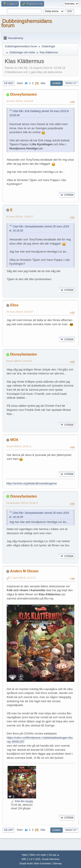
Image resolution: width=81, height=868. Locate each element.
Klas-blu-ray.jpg (22, 801)
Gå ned (9, 83)
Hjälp (25, 855)
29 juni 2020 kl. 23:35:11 (19, 446)
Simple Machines (51, 859)
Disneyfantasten (23, 94)
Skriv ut (71, 83)
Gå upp (8, 830)
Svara (56, 83)
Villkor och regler (38, 855)
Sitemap (57, 863)
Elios (14, 305)
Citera (67, 195)
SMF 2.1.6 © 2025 (31, 859)
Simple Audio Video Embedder (35, 863)
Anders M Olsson (24, 571)
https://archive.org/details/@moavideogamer (32, 483)
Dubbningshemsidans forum (27, 23)
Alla (43, 83)
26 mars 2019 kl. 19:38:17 (20, 217)
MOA (14, 440)
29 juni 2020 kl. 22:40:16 (19, 361)
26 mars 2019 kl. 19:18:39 (20, 101)
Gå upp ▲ (54, 855)
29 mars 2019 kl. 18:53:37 (20, 312)
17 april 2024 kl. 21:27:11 (23, 578)
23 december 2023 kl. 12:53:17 (22, 503)
